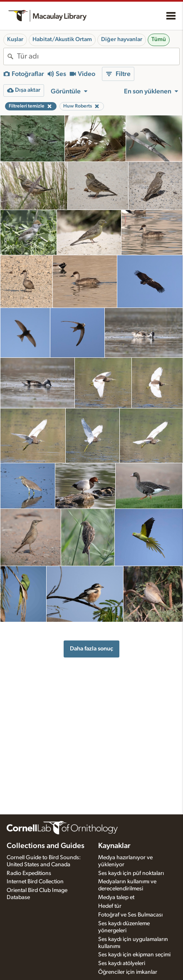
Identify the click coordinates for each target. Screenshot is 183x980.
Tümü (159, 39)
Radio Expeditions (29, 873)
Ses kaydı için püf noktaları (131, 873)
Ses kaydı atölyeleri (122, 963)
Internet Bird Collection (35, 882)
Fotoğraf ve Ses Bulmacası (130, 915)
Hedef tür (110, 906)
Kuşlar (15, 39)
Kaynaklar (114, 846)
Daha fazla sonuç (91, 649)
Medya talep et (116, 897)
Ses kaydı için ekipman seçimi (134, 955)
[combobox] (98, 56)
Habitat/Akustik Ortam (62, 39)
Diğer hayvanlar (122, 39)
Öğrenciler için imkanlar (128, 972)
